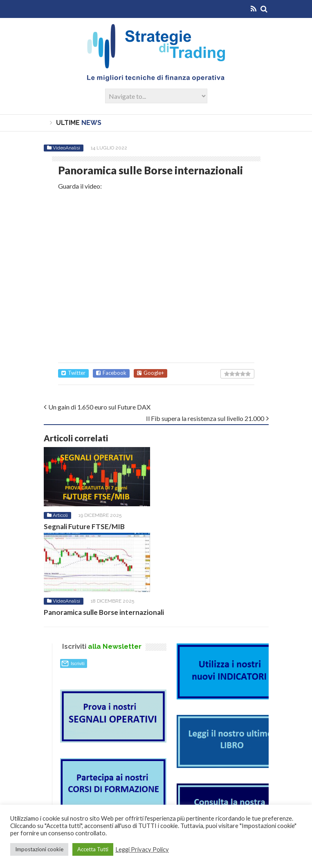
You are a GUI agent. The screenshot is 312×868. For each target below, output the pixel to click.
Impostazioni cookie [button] (39, 849)
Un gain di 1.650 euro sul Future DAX (99, 407)
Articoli (60, 515)
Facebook (111, 373)
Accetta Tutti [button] (93, 849)
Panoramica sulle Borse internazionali (104, 612)
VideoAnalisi (66, 148)
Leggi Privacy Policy (142, 849)
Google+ (150, 373)
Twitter (73, 373)
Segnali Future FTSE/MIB (84, 526)
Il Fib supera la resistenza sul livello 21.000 (205, 418)
